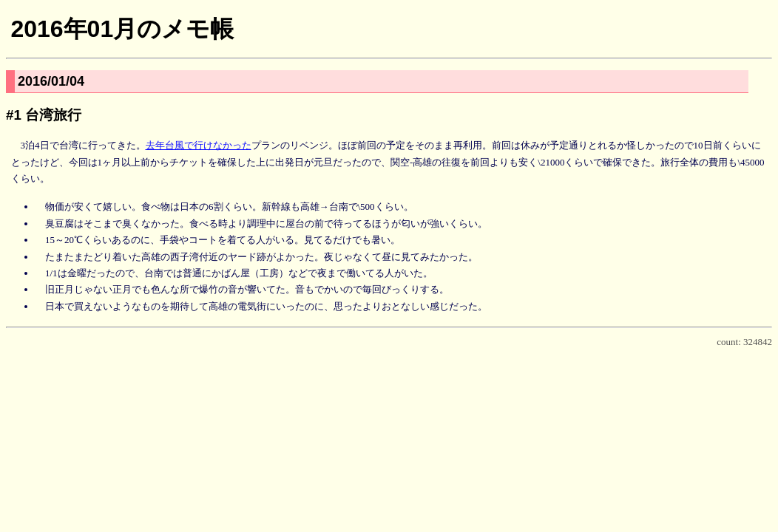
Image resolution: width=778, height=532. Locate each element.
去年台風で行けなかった (199, 145)
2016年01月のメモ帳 (122, 29)
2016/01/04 (51, 81)
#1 (14, 115)
